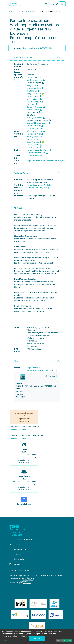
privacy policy (31, 636)
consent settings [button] (18, 429)
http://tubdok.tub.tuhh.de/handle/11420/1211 (46, 161)
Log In (53, 4)
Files (16, 361)
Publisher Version (22, 173)
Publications (30, 11)
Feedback (37, 638)
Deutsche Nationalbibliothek (21, 604)
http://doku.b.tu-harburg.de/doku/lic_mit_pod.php (42, 369)
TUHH (19, 11)
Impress (15, 564)
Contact (15, 545)
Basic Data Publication (24, 57)
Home (11, 11)
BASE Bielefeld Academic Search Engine (37, 626)
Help (50, 4)
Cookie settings (18, 554)
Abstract (18, 208)
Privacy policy (17, 559)
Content (18, 321)
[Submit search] (46, 4)
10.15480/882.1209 (34, 155)
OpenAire (56, 615)
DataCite (54, 604)
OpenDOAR (39, 615)
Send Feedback (18, 549)
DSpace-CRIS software (28, 576)
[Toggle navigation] (62, 4)
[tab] (37, 58)
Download (51, 376)
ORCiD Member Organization (38, 604)
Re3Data (20, 615)
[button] (57, 4)
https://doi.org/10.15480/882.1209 (38, 48)
